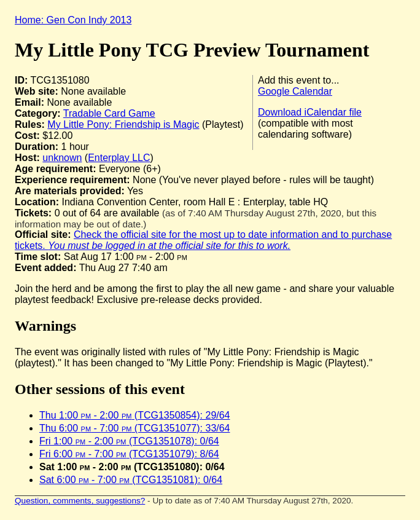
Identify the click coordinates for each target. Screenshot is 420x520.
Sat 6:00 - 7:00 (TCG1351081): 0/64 (131, 480)
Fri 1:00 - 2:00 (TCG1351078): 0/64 (129, 441)
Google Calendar (295, 91)
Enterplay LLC (119, 158)
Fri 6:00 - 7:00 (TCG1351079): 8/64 (129, 454)
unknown (62, 158)
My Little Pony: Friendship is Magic (123, 124)
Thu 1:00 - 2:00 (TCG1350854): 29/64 (135, 415)
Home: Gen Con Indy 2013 (73, 20)
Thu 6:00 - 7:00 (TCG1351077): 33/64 (135, 428)
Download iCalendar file (310, 112)
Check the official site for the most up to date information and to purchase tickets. (203, 240)
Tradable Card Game (109, 113)
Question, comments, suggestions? (80, 501)
